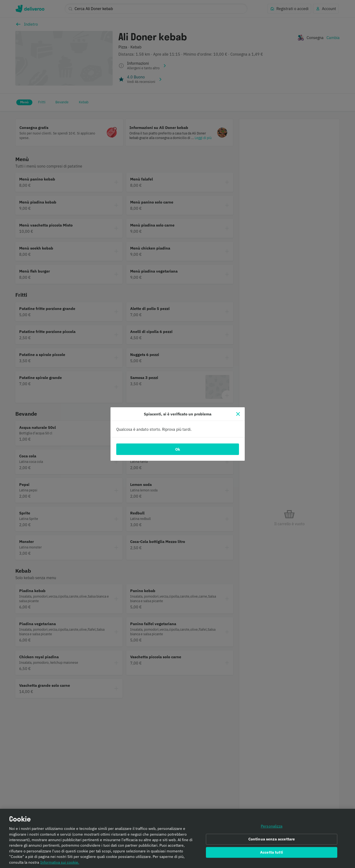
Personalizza (272, 827)
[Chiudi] (238, 414)
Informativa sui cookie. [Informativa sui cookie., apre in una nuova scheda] (60, 863)
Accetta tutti (272, 853)
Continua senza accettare (272, 840)
